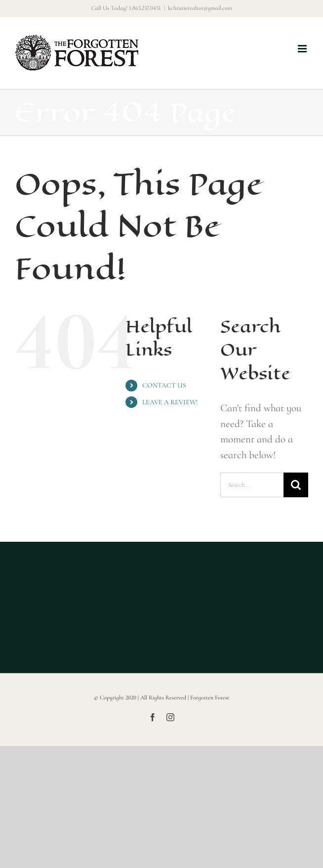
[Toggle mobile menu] (303, 49)
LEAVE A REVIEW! (170, 402)
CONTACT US (164, 385)
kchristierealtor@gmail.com (200, 8)
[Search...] (252, 485)
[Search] (296, 485)
